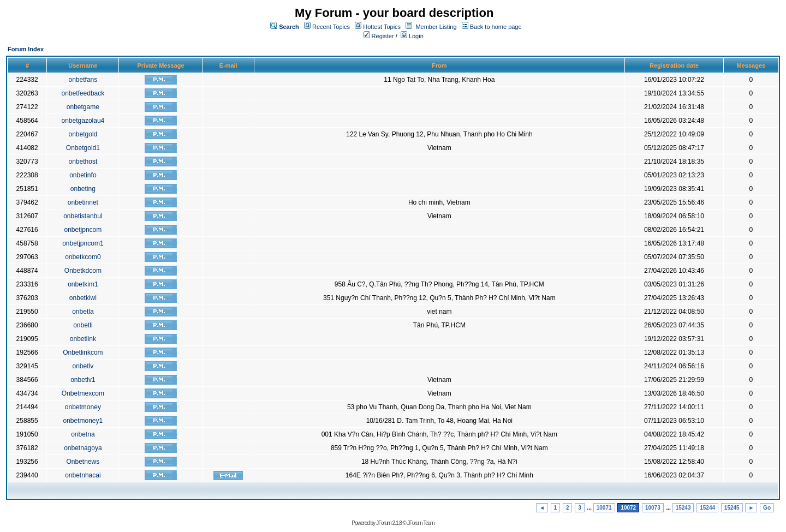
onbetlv (83, 366)
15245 (732, 508)
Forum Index (26, 49)
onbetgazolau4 (83, 121)
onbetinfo (83, 175)
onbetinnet (83, 202)
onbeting (83, 189)
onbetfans (83, 80)
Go (767, 508)
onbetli (83, 325)
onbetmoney (83, 407)
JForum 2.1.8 (389, 523)
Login (412, 36)
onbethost (83, 162)
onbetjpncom (83, 230)
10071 (604, 508)
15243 (683, 508)
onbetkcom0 (83, 257)
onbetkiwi (83, 298)
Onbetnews (83, 462)
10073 (653, 508)
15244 (707, 508)
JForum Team (421, 523)
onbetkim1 (83, 284)
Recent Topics (331, 27)
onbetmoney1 (83, 421)
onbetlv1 (83, 380)
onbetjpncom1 (83, 243)
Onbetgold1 (83, 148)
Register (379, 36)
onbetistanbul (83, 216)
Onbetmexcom (83, 393)
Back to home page (496, 27)
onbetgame (83, 107)
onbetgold (83, 134)
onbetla (83, 312)
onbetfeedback (83, 93)
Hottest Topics (382, 27)
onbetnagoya (83, 448)
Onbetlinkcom (83, 352)
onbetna (83, 434)
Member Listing (436, 27)
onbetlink (83, 339)
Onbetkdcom (83, 271)
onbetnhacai (83, 475)
